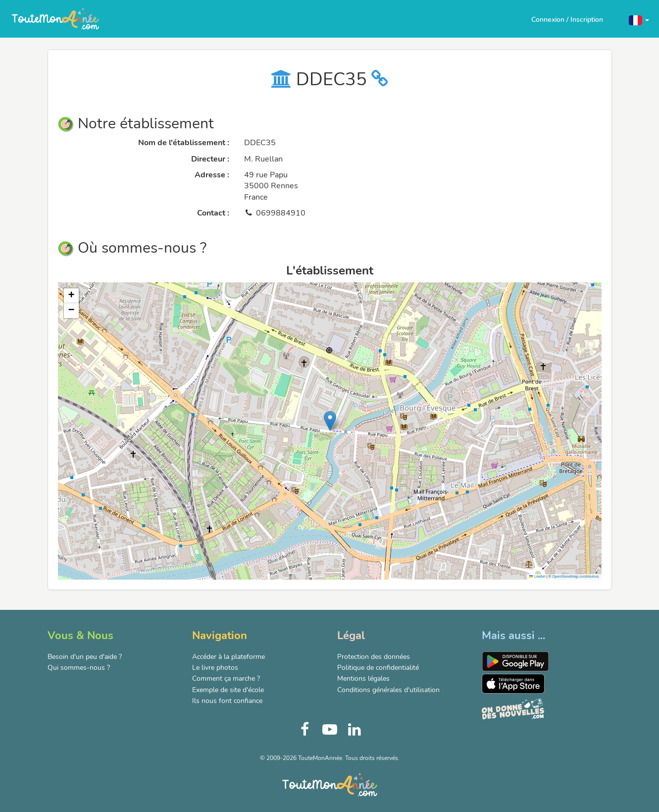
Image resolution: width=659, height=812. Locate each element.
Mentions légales (363, 678)
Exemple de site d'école (228, 690)
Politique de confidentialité (378, 668)
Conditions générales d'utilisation (388, 690)
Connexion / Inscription (567, 20)
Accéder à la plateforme (228, 657)
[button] (639, 20)
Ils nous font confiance (227, 701)
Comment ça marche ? (226, 678)
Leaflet (537, 576)
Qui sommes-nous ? (79, 668)
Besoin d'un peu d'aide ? (85, 657)
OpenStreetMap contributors (575, 576)
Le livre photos (215, 668)
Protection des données (374, 657)
